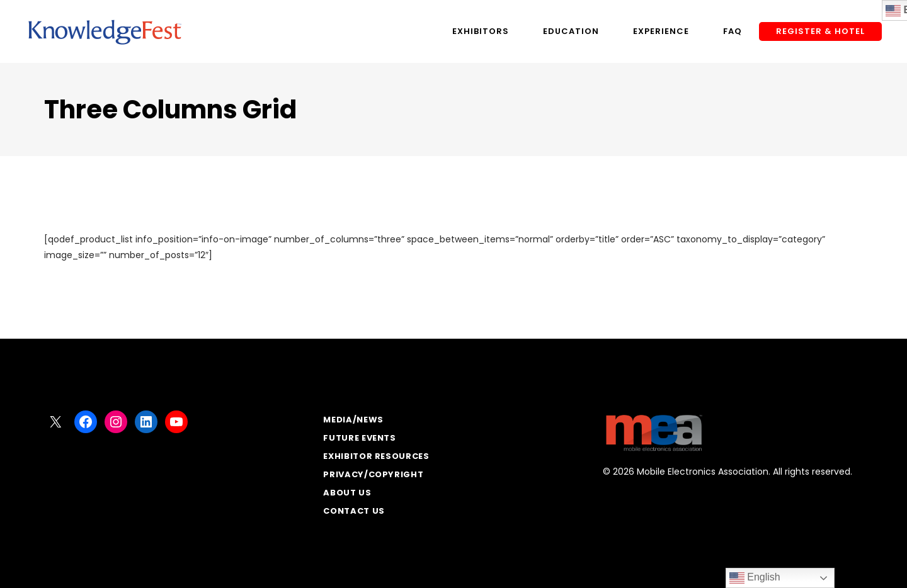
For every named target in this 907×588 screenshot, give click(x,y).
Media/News (353, 420)
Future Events (359, 438)
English (755, 578)
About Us (347, 493)
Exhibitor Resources (376, 456)
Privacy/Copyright (373, 474)
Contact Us (354, 511)
